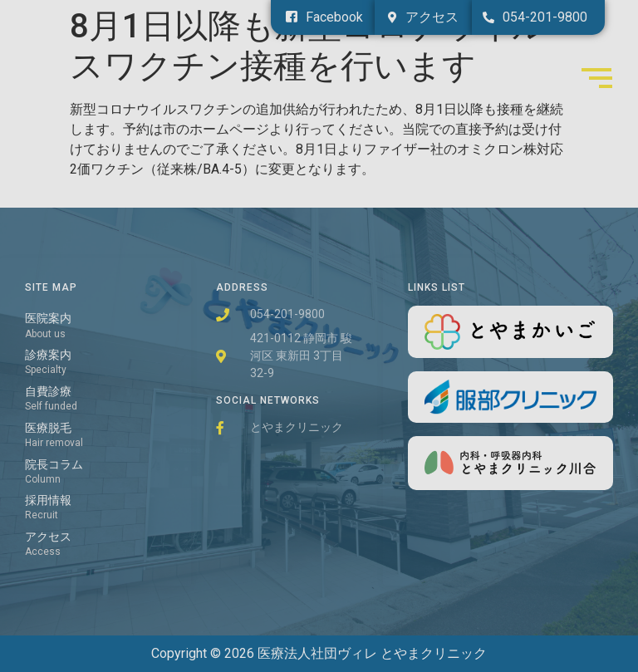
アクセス (48, 537)
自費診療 (48, 392)
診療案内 (48, 355)
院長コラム (54, 465)
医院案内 (48, 319)
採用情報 (48, 500)
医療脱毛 (48, 428)
